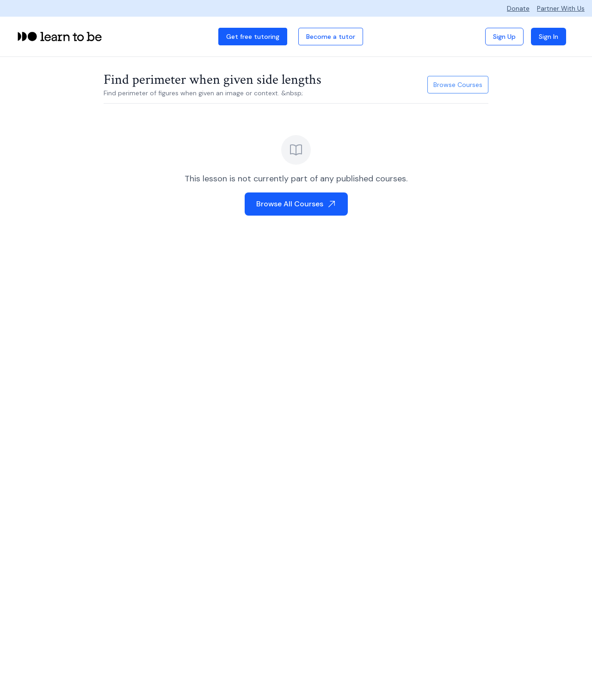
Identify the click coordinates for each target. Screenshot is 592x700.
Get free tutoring (253, 37)
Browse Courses (458, 85)
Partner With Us (561, 8)
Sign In (549, 37)
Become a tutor (331, 37)
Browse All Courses (296, 204)
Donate (518, 8)
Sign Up (504, 37)
